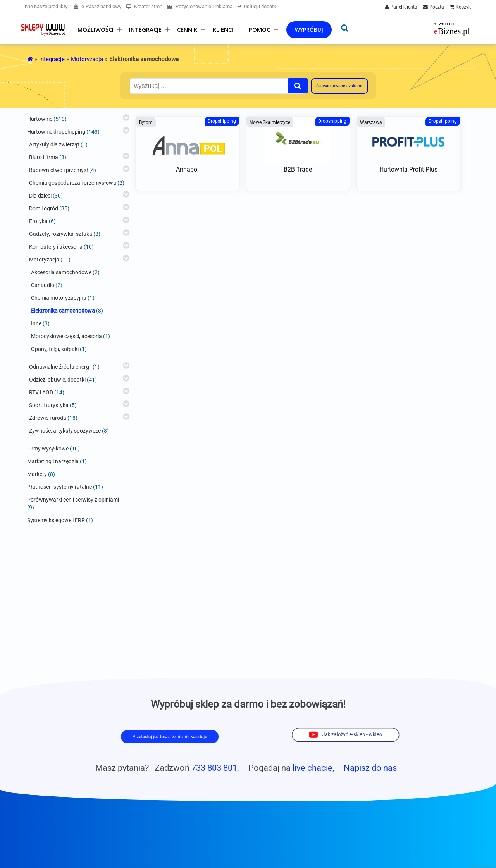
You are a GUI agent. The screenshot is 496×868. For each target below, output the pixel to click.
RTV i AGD (41, 392)
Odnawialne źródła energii (60, 367)
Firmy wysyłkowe (48, 449)
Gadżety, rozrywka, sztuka (61, 234)
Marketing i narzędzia (53, 461)
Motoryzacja (87, 59)
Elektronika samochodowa (63, 311)
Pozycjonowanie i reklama (200, 6)
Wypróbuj (309, 30)
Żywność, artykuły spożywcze (65, 431)
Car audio (43, 285)
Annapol (187, 169)
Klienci (223, 30)
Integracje (52, 59)
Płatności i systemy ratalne (59, 487)
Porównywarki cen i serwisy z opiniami (73, 500)
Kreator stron (144, 6)
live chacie (313, 768)
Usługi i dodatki (257, 6)
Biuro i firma (44, 157)
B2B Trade (298, 169)
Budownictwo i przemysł (59, 170)
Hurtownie (40, 119)
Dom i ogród (44, 208)
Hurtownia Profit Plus (408, 169)
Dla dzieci (40, 196)
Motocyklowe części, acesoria (66, 336)
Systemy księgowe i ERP (56, 520)
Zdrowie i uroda (48, 418)
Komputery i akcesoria (56, 247)
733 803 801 (214, 768)
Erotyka (38, 221)
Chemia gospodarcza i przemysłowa (73, 183)
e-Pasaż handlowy (97, 6)
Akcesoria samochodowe (61, 272)
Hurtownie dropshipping (56, 132)
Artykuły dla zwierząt (54, 144)
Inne (36, 323)
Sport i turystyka (49, 405)
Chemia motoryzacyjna (59, 298)
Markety (37, 474)
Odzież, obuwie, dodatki (57, 380)
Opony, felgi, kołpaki (55, 349)
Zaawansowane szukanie (339, 86)
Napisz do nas (370, 768)
